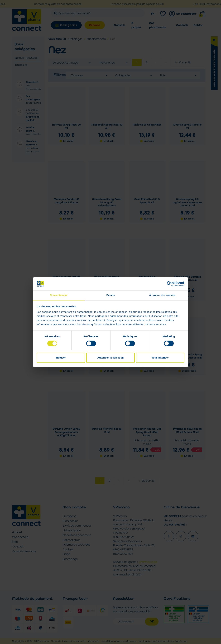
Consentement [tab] (59, 295)
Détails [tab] (110, 295)
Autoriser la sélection (111, 358)
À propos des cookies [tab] (162, 295)
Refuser (61, 358)
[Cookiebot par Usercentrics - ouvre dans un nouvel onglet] (169, 284)
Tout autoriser (160, 358)
